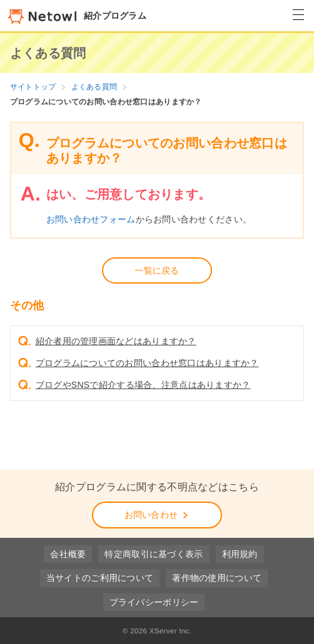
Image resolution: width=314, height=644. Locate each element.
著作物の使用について (217, 578)
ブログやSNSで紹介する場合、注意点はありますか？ (143, 385)
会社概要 (68, 554)
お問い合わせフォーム (91, 219)
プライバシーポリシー (154, 602)
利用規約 (240, 554)
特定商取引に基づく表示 (154, 554)
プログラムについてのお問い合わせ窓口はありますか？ (147, 363)
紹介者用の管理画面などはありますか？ (116, 341)
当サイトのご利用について (100, 578)
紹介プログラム (77, 16)
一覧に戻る (157, 270)
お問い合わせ (157, 515)
